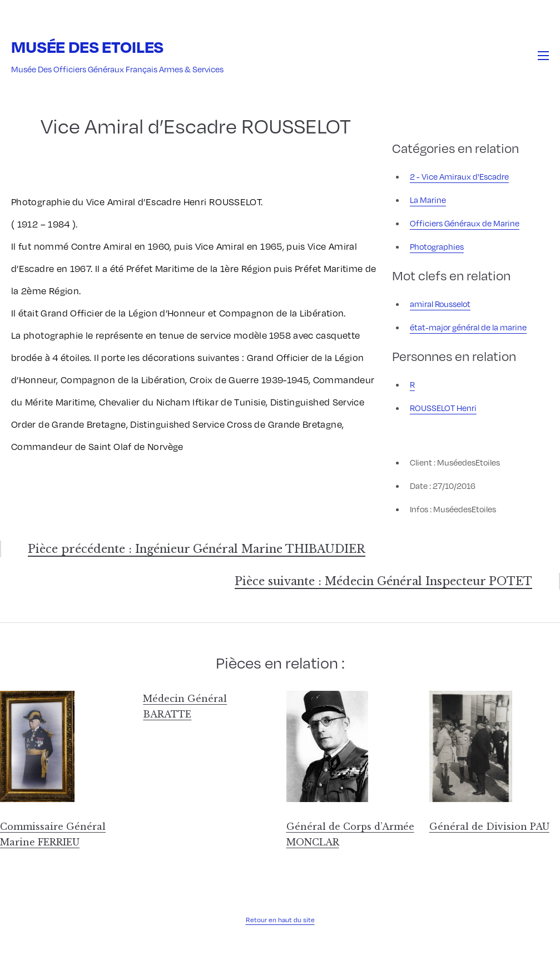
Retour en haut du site (280, 919)
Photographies (437, 246)
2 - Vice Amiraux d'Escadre (459, 176)
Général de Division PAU (489, 827)
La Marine (428, 200)
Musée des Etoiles (87, 46)
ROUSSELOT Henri (443, 408)
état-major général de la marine (468, 327)
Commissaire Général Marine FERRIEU (53, 834)
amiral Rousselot (440, 304)
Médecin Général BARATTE (185, 706)
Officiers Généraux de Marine (465, 223)
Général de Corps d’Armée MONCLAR (350, 834)
